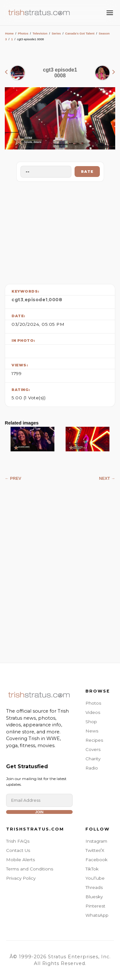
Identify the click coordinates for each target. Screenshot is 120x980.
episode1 (36, 300)
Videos (93, 712)
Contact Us (18, 850)
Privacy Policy (21, 878)
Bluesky (94, 897)
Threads (94, 887)
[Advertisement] (60, 231)
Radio (92, 768)
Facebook (96, 860)
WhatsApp (97, 915)
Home (9, 33)
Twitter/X (95, 850)
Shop (91, 722)
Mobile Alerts (20, 860)
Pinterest (95, 906)
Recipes (94, 740)
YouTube (95, 878)
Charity (93, 759)
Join (39, 812)
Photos (23, 33)
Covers (93, 749)
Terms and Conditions (30, 869)
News (92, 731)
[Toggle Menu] (110, 13)
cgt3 (17, 300)
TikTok (92, 869)
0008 (55, 300)
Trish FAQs (18, 841)
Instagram (96, 841)
